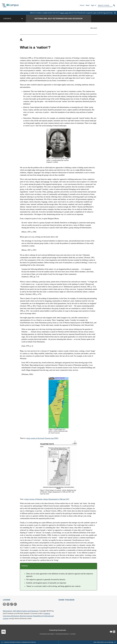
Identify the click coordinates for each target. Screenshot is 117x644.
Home (82, 5)
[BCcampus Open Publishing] (10, 5)
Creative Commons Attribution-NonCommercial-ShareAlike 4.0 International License (28, 616)
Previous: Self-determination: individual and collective (19, 642)
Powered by (58, 630)
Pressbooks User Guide (47, 634)
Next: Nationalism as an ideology (105, 642)
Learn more (64, 13)
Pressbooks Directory (62, 634)
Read (88, 5)
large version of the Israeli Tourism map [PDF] (43, 438)
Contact (73, 634)
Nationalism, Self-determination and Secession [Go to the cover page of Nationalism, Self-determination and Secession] (58, 19)
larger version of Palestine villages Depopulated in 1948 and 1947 (47, 499)
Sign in (94, 5)
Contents (13, 19)
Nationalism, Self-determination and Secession (21, 611)
